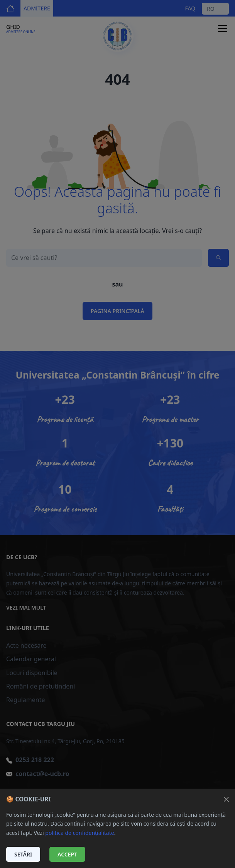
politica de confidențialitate (79, 833)
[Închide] (226, 799)
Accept (67, 854)
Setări (23, 854)
